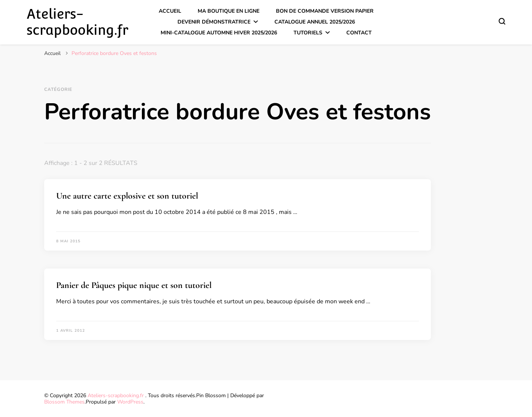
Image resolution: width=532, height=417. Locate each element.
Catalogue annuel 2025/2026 (315, 22)
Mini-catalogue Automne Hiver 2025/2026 (219, 33)
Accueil (170, 11)
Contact (359, 33)
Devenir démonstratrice (214, 22)
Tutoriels (308, 33)
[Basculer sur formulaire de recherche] (502, 21)
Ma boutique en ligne (229, 11)
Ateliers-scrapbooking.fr (77, 22)
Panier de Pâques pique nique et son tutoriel (134, 285)
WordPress (130, 402)
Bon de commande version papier (325, 11)
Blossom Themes (64, 402)
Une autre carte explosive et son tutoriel (127, 196)
